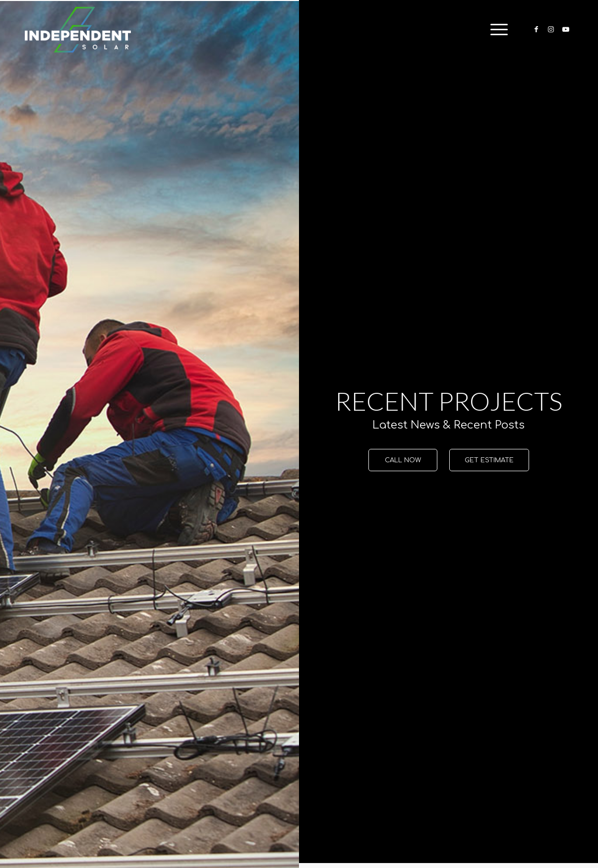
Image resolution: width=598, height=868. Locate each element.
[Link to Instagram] (551, 29)
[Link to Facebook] (536, 29)
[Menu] (496, 30)
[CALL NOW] (403, 460)
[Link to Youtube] (566, 29)
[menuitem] (496, 30)
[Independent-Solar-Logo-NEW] (78, 30)
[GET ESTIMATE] (489, 460)
